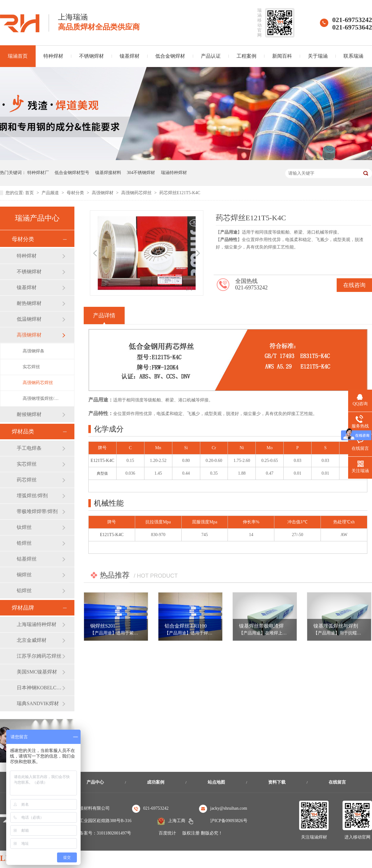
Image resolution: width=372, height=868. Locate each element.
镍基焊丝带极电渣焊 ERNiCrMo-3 (276, 626)
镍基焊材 (130, 56)
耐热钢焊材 (29, 303)
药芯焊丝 (27, 480)
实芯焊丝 (31, 367)
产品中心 (95, 782)
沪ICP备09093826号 (229, 821)
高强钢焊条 (33, 351)
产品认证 (211, 56)
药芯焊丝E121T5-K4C (180, 193)
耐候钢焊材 (29, 414)
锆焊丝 (24, 543)
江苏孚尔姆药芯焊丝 (39, 656)
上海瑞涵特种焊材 (37, 624)
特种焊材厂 (38, 173)
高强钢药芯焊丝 (137, 193)
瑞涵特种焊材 (174, 173)
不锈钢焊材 (91, 56)
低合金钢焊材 (170, 56)
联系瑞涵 (353, 56)
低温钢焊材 (29, 319)
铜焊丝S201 (103, 626)
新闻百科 (282, 56)
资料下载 (277, 782)
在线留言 (337, 782)
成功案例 (156, 782)
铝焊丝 (24, 591)
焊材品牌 (23, 608)
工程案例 (246, 56)
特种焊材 (53, 56)
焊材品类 (23, 432)
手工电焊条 (29, 448)
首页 (30, 193)
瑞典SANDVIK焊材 (38, 703)
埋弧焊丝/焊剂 (32, 496)
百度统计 (167, 833)
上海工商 (177, 821)
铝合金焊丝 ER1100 (186, 626)
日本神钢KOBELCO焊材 (39, 688)
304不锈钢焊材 (141, 173)
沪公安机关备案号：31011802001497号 (94, 833)
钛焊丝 (24, 527)
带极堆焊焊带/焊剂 (37, 511)
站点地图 (216, 782)
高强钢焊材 (103, 193)
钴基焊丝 (27, 559)
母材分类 (76, 193)
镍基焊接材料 (108, 173)
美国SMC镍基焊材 (37, 672)
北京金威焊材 (32, 640)
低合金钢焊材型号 (72, 173)
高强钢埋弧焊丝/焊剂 (42, 398)
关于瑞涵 (318, 56)
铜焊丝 (24, 575)
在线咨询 (354, 285)
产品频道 (51, 193)
